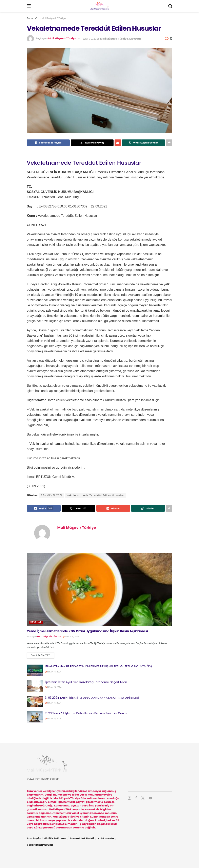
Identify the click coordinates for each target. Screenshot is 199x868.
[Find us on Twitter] (143, 798)
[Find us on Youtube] (151, 798)
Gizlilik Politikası (55, 838)
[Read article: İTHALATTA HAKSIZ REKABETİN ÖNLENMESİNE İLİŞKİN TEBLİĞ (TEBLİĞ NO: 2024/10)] (35, 670)
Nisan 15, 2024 (53, 687)
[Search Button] (170, 6)
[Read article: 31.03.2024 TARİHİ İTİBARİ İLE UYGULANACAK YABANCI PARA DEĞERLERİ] (35, 702)
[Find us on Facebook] (136, 798)
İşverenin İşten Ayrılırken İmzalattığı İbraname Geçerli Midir (86, 682)
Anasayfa (33, 18)
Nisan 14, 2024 (53, 719)
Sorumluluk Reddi (82, 838)
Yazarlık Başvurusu (40, 845)
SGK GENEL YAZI (52, 495)
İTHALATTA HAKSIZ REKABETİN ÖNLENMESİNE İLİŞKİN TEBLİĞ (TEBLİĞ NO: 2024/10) (98, 666)
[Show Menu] (29, 6)
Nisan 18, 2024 (71, 637)
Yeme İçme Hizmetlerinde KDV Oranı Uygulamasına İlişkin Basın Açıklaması (87, 631)
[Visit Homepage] (99, 6)
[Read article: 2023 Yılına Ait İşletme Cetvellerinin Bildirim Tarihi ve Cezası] (35, 717)
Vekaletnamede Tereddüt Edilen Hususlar (95, 495)
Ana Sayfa (34, 838)
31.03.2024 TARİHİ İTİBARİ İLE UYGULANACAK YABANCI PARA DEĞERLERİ (92, 698)
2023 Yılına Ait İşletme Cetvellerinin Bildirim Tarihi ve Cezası (86, 713)
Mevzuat (135, 39)
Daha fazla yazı (43, 655)
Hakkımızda (106, 838)
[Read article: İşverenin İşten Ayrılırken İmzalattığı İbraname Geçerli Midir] (35, 686)
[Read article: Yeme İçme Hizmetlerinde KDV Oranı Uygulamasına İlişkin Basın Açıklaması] (100, 590)
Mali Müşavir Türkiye (54, 18)
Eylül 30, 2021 (91, 39)
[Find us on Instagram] (129, 798)
